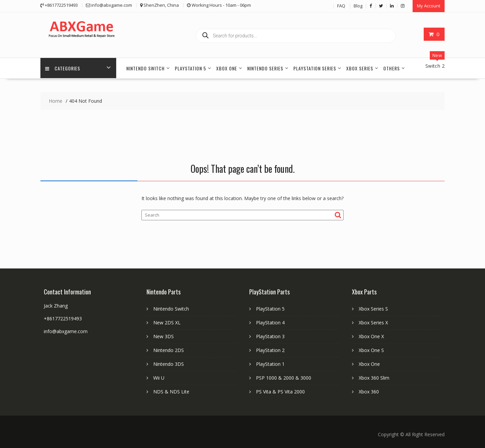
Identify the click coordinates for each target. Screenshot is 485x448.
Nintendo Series (265, 68)
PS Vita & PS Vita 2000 (280, 391)
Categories (63, 68)
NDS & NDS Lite (171, 391)
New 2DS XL (167, 322)
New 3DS (164, 336)
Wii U (159, 377)
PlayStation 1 (270, 364)
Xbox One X (371, 336)
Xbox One (227, 68)
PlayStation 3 (270, 336)
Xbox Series (360, 68)
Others (392, 68)
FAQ (341, 6)
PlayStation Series (315, 68)
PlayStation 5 (190, 68)
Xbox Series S (373, 308)
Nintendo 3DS (169, 364)
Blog (358, 6)
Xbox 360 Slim (374, 377)
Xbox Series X (373, 322)
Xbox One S (371, 350)
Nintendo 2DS (169, 350)
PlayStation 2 (270, 350)
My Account (429, 6)
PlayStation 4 (270, 322)
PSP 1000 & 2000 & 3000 (284, 377)
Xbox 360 (369, 391)
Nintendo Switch (145, 68)
